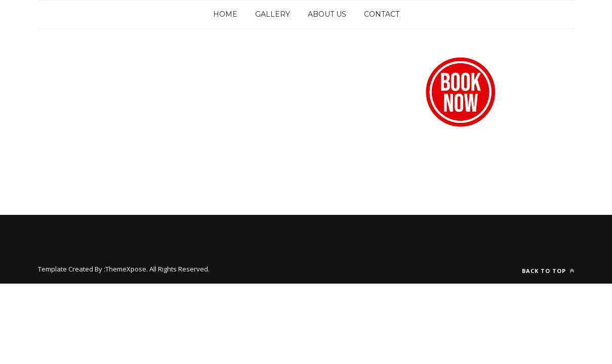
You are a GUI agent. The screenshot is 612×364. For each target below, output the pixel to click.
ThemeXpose (126, 269)
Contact (382, 14)
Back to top (548, 271)
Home (225, 14)
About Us (327, 14)
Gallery (273, 14)
